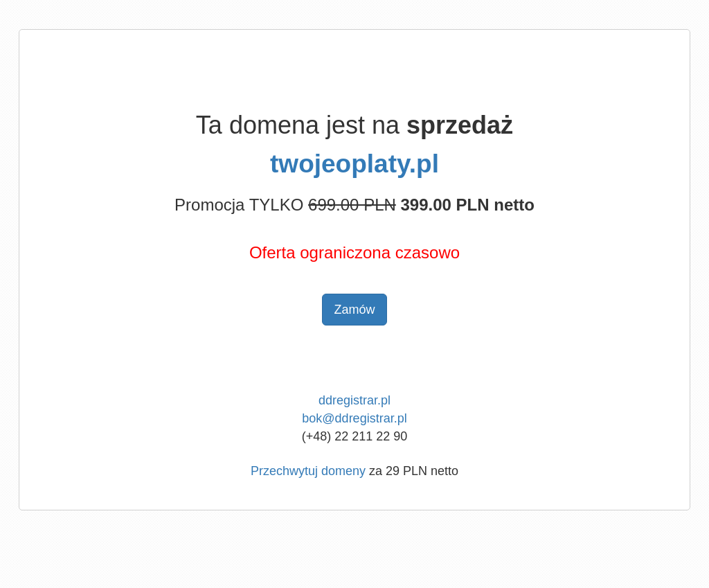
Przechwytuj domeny (308, 471)
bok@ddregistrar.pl (354, 418)
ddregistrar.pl (354, 400)
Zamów (354, 310)
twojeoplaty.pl (354, 164)
